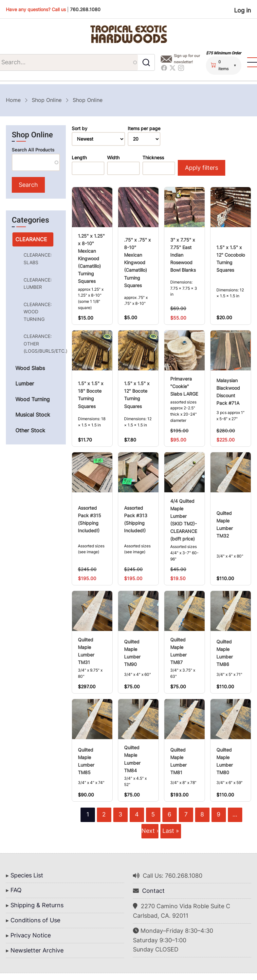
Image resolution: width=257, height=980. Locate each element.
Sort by (80, 128)
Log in (243, 10)
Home (13, 100)
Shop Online (47, 100)
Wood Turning (33, 400)
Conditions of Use (35, 920)
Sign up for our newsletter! (187, 59)
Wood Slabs (30, 368)
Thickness (153, 158)
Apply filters (201, 168)
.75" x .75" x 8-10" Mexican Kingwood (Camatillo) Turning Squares (138, 263)
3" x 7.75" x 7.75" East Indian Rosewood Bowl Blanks (183, 255)
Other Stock (30, 431)
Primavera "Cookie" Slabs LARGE (184, 387)
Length (79, 158)
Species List (27, 875)
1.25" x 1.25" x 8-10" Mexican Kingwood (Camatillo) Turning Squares (91, 258)
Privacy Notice (31, 935)
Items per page (144, 128)
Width (113, 158)
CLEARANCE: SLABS (38, 259)
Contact (153, 891)
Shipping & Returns (37, 905)
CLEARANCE (31, 239)
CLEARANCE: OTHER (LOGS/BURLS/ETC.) (38, 344)
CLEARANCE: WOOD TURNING (38, 312)
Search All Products (33, 150)
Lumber (25, 384)
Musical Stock (33, 415)
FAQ (16, 890)
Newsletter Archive (37, 950)
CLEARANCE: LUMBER (38, 283)
